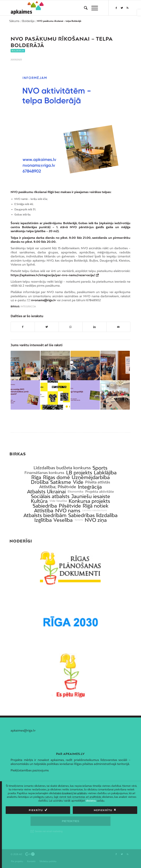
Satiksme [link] (61, 482)
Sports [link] (100, 468)
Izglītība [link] (43, 520)
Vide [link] (78, 482)
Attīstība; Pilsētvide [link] (58, 487)
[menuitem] (84, 8)
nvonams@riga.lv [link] (43, 300)
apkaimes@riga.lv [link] (23, 730)
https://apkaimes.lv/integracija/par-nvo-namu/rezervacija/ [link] (53, 275)
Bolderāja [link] (18, 51)
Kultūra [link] (39, 501)
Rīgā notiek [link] (96, 506)
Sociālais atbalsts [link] (50, 496)
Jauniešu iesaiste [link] (91, 496)
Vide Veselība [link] (58, 501)
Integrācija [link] (28, 307)
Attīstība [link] (44, 510)
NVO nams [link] (68, 510)
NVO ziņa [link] (96, 520)
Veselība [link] (63, 520)
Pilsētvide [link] (70, 506)
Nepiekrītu (103, 810)
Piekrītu (36, 810)
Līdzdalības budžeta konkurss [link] (62, 468)
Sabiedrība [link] (45, 506)
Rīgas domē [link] (56, 477)
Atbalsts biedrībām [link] (45, 515)
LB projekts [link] (79, 473)
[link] (139, 13)
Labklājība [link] (105, 473)
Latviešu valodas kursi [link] (94, 510)
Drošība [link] (40, 482)
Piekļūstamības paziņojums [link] (30, 770)
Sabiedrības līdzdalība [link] (93, 515)
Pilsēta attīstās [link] (98, 482)
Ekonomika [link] (76, 492)
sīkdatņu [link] (91, 801)
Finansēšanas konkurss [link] (44, 473)
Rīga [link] (36, 477)
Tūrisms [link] (79, 520)
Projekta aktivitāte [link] (100, 492)
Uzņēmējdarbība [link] (91, 477)
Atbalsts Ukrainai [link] (46, 492)
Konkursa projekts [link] (89, 501)
